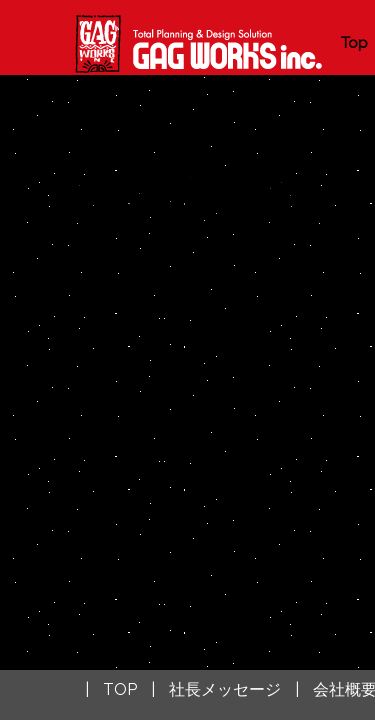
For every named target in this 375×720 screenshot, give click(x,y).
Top (354, 43)
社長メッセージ (225, 689)
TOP (120, 689)
